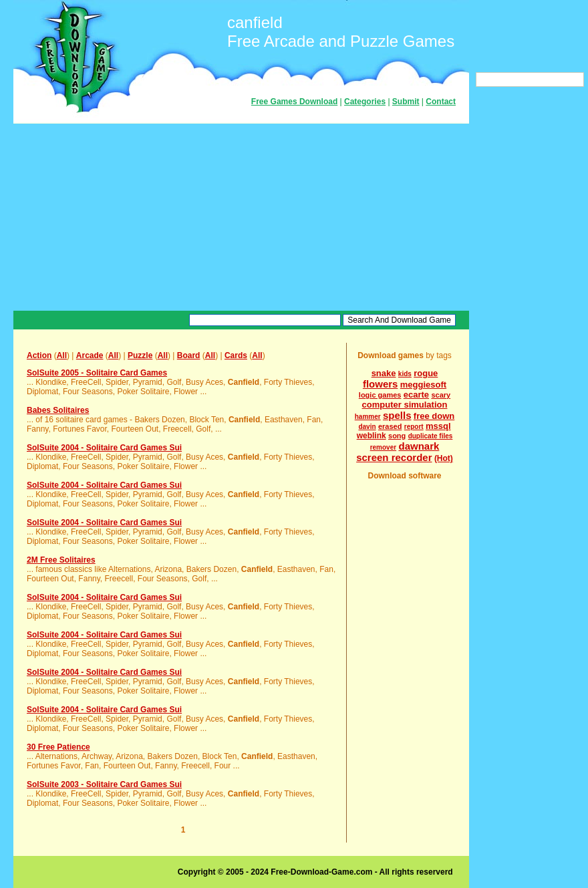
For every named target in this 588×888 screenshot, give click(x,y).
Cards (236, 355)
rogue (426, 373)
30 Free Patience (58, 747)
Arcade (90, 355)
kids (405, 374)
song (397, 436)
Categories (365, 102)
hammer (368, 417)
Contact (441, 102)
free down (434, 416)
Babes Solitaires (58, 410)
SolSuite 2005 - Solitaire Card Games (97, 373)
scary (441, 395)
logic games (380, 395)
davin (367, 427)
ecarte (416, 395)
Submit (406, 102)
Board (189, 355)
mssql (438, 426)
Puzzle (140, 355)
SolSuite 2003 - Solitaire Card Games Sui (104, 784)
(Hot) (444, 458)
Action (39, 355)
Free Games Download (294, 102)
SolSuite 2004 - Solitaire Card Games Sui (104, 448)
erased (390, 426)
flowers (381, 384)
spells (397, 415)
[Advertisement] (241, 217)
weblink (372, 436)
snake (384, 373)
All (62, 355)
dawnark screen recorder (398, 452)
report (414, 427)
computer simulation (405, 405)
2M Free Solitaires (61, 560)
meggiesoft (423, 385)
